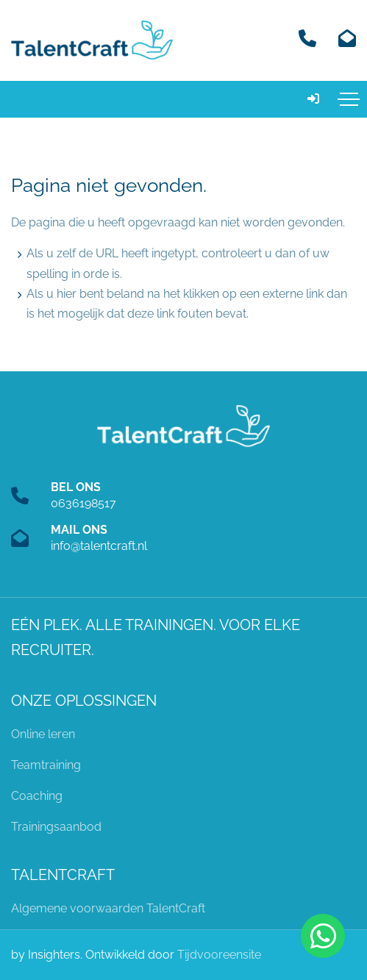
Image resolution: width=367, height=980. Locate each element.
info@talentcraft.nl (99, 546)
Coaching (37, 796)
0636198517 (83, 503)
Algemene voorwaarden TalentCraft (108, 908)
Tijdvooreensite (219, 955)
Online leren (43, 734)
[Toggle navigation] (349, 99)
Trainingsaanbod (56, 827)
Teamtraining (46, 765)
